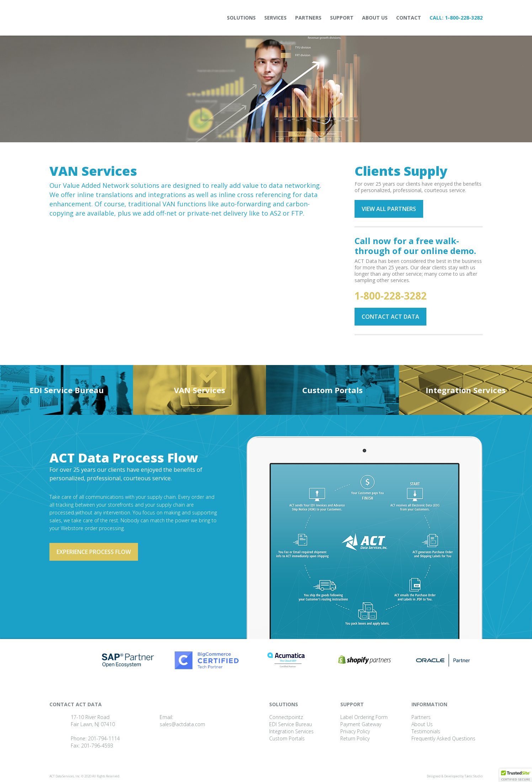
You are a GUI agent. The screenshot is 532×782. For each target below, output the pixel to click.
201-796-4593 (97, 746)
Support (342, 18)
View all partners (389, 209)
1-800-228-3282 (464, 18)
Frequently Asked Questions (443, 738)
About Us (375, 18)
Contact (409, 18)
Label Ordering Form (364, 717)
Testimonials (426, 731)
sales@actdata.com (182, 724)
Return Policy (355, 738)
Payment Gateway (361, 724)
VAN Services (199, 390)
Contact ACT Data (390, 317)
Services (275, 18)
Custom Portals (332, 390)
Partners (308, 18)
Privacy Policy (355, 731)
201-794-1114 (104, 738)
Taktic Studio (474, 776)
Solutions (241, 18)
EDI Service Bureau (67, 390)
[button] (516, 775)
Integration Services (466, 390)
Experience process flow (94, 552)
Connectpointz (286, 717)
